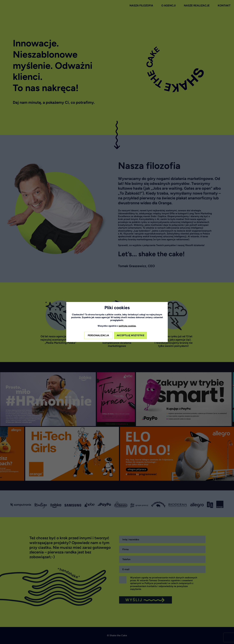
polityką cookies (127, 326)
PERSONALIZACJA (98, 335)
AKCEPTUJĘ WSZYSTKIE (131, 335)
